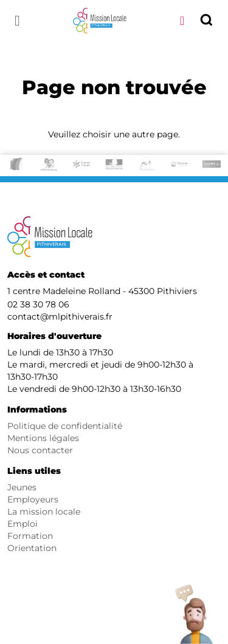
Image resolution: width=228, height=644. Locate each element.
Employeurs (33, 499)
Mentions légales (43, 438)
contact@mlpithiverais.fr (60, 317)
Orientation (32, 548)
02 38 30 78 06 (38, 304)
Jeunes (22, 487)
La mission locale (44, 512)
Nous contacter (40, 450)
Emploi (22, 524)
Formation (30, 536)
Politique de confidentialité (65, 426)
